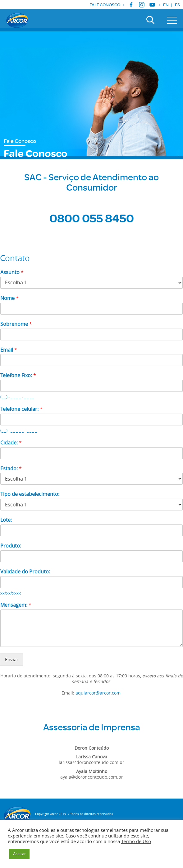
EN (166, 5)
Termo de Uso (136, 841)
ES (177, 5)
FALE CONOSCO (105, 5)
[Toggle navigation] (172, 20)
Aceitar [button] (19, 854)
